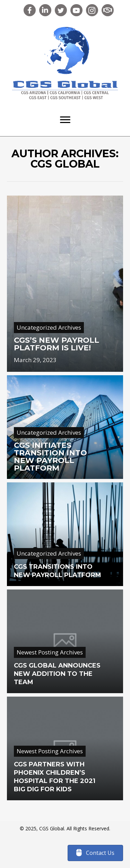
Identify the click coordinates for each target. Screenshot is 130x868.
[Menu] (65, 120)
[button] (30, 10)
